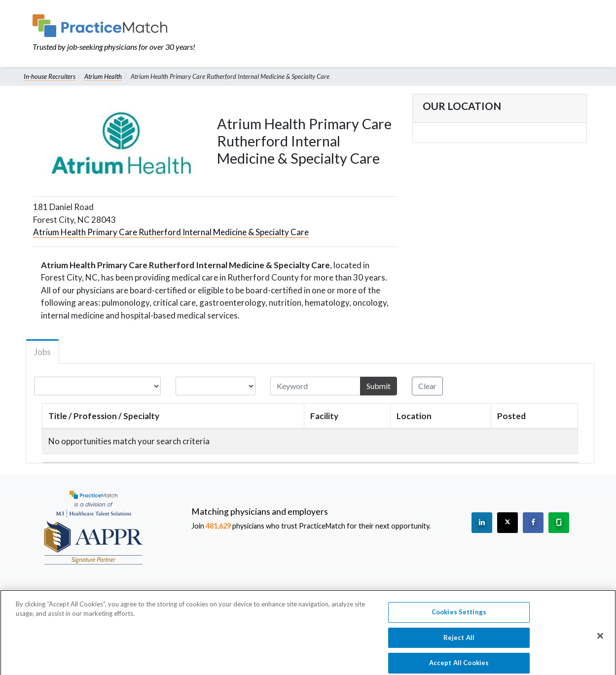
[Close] (600, 641)
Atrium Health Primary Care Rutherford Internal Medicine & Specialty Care (171, 232)
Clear (427, 386)
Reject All (459, 643)
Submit (379, 386)
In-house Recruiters (50, 76)
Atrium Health (103, 76)
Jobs (42, 352)
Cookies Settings (459, 617)
